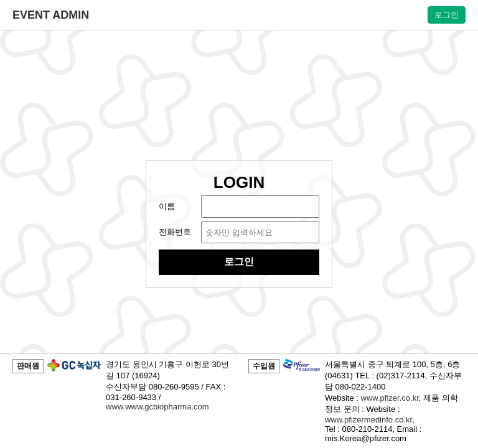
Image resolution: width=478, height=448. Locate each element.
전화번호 (175, 232)
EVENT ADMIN (51, 15)
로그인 (447, 15)
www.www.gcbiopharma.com (157, 407)
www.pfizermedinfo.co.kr (368, 420)
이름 (167, 206)
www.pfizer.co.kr (390, 398)
